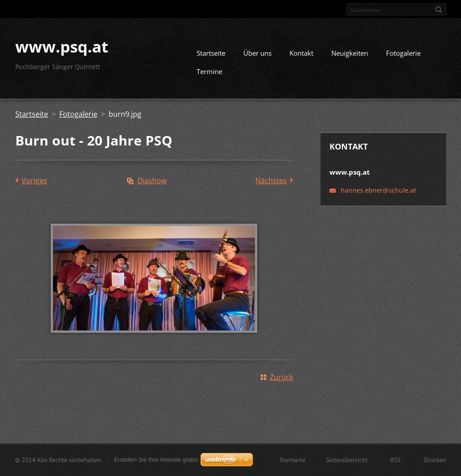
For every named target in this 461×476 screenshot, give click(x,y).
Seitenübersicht (347, 461)
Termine (209, 75)
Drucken (435, 461)
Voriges (34, 184)
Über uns (257, 57)
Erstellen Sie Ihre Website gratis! (156, 461)
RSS (395, 461)
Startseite (211, 57)
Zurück (281, 381)
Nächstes (271, 184)
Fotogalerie (403, 57)
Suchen (439, 9)
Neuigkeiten (350, 57)
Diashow (152, 184)
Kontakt (301, 57)
